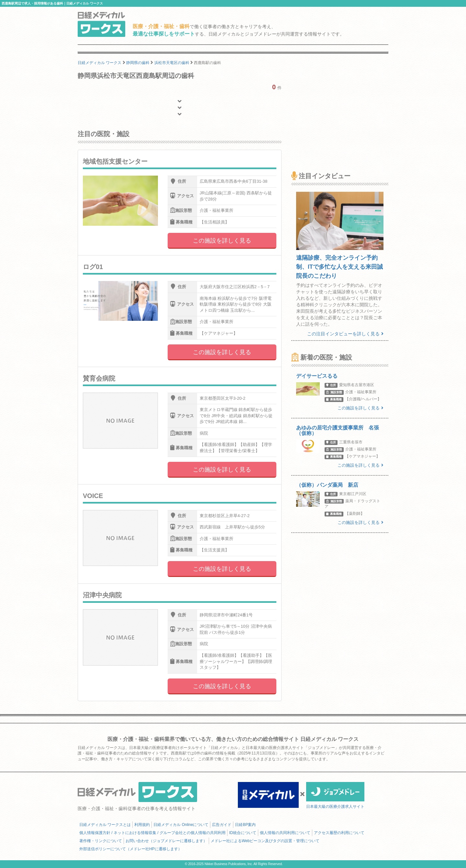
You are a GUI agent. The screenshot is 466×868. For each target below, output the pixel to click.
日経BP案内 (245, 825)
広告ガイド (222, 825)
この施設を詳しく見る (222, 241)
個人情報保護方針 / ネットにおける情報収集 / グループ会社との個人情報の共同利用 (152, 833)
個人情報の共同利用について (285, 833)
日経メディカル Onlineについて (181, 825)
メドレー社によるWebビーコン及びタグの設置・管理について (265, 841)
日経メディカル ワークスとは (105, 825)
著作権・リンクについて (101, 841)
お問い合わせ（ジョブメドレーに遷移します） (166, 841)
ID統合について (243, 833)
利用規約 (142, 825)
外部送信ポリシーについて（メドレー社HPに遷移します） (131, 849)
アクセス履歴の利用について (339, 833)
